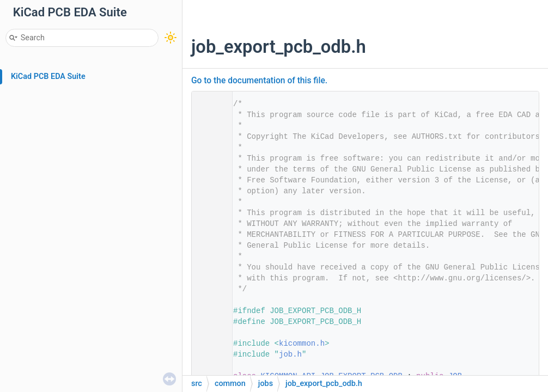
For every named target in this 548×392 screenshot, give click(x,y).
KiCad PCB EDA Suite (48, 76)
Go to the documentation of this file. (259, 81)
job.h (290, 354)
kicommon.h (302, 344)
